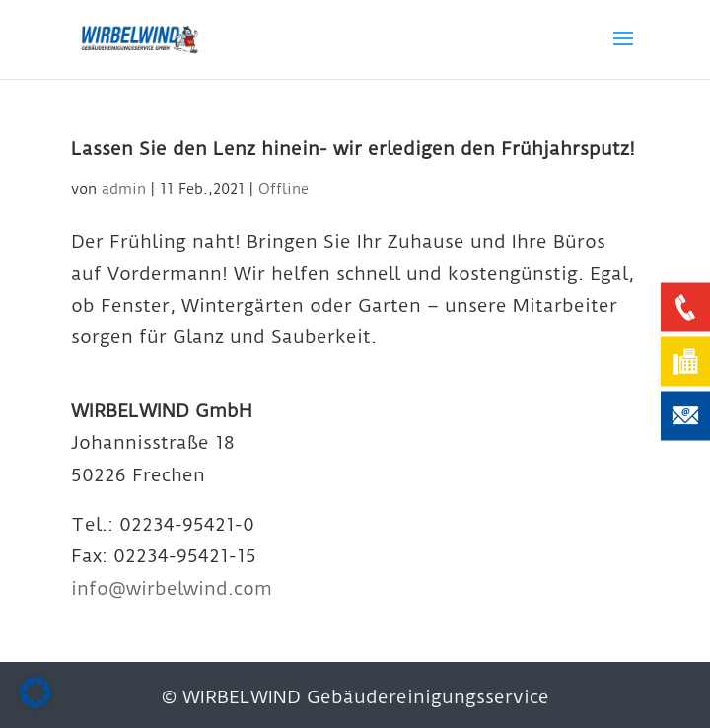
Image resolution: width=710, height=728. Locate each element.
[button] (35, 692)
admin (124, 189)
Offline (284, 189)
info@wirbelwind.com (172, 588)
